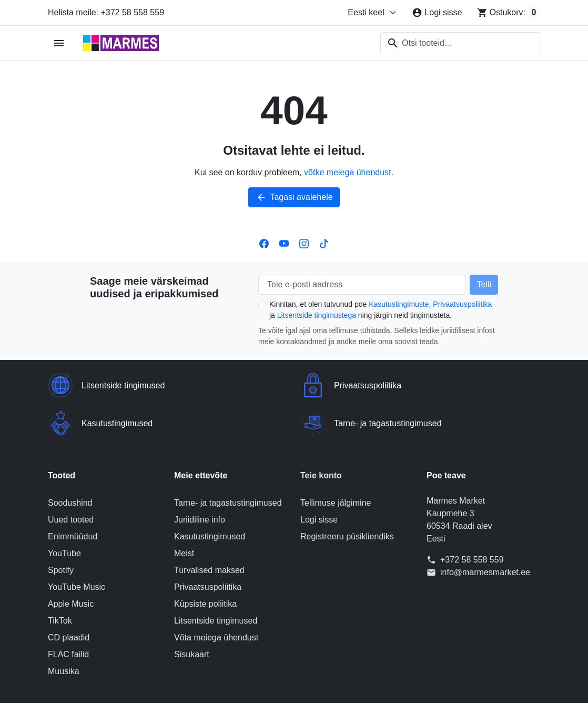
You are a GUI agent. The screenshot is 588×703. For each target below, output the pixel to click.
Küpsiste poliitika (205, 566)
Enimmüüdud (73, 499)
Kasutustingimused (210, 499)
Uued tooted (71, 482)
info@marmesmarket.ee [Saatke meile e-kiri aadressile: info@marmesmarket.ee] (485, 534)
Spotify (61, 532)
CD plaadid (69, 600)
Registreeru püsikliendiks (347, 499)
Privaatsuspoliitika (462, 304)
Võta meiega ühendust (216, 600)
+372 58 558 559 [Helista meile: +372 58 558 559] (472, 522)
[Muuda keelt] (372, 13)
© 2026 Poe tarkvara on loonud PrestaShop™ (294, 686)
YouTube (64, 515)
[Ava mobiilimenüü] (59, 43)
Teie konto (321, 438)
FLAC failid (68, 616)
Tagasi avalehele (294, 197)
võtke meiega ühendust (347, 172)
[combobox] (460, 43)
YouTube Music (77, 549)
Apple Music (71, 566)
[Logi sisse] (437, 13)
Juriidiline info (200, 482)
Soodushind (70, 465)
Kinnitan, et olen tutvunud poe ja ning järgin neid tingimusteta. (381, 310)
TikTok (60, 583)
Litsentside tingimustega (317, 315)
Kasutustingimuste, (400, 304)
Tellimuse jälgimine (336, 465)
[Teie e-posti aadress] (362, 285)
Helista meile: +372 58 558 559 (106, 12)
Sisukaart (192, 616)
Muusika (64, 633)
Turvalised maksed (209, 532)
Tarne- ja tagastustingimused (228, 465)
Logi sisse (319, 482)
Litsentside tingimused (216, 583)
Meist (184, 515)
